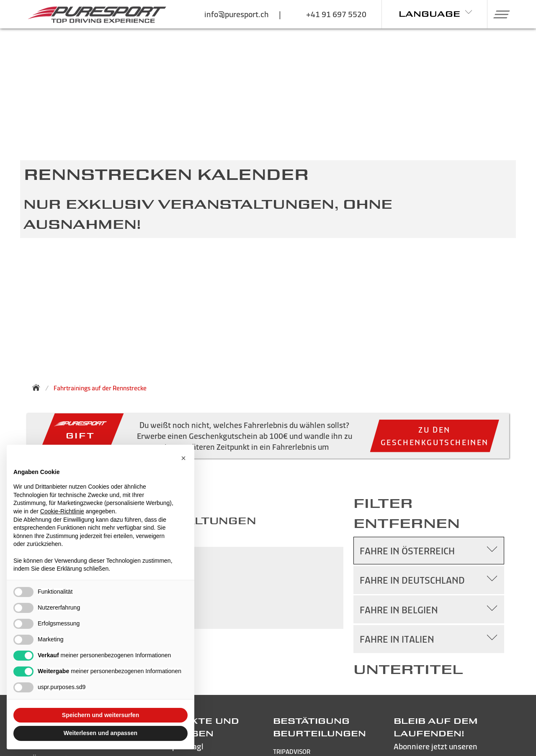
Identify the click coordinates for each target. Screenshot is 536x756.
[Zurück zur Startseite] (39, 387)
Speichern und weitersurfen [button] (100, 715)
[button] (499, 14)
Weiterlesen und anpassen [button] (100, 733)
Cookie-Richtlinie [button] (62, 511)
